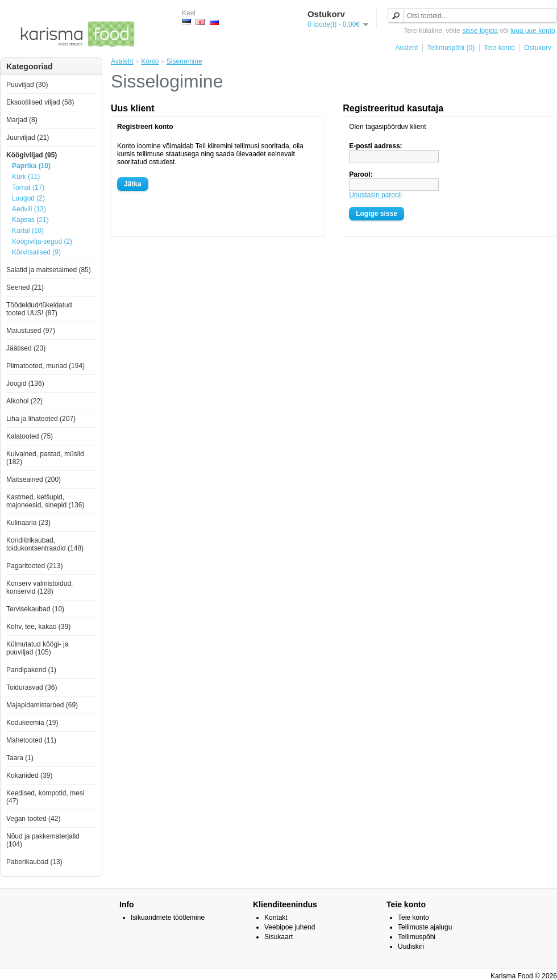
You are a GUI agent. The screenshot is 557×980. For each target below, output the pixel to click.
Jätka (133, 184)
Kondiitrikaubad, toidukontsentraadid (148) (45, 544)
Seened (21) (25, 287)
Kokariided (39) (29, 775)
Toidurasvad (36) (32, 687)
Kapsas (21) (30, 220)
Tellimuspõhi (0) (451, 48)
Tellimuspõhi (417, 937)
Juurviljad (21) (28, 137)
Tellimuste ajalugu (425, 927)
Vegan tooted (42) (33, 819)
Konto (150, 61)
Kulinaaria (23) (28, 523)
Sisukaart (278, 937)
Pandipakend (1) (31, 670)
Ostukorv (538, 48)
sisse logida (480, 31)
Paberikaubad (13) (34, 862)
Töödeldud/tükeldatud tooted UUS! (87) (39, 309)
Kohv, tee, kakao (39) (38, 627)
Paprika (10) (31, 166)
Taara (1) (20, 758)
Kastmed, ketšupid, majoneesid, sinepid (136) (45, 501)
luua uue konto (533, 31)
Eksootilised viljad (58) (40, 102)
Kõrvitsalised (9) (36, 252)
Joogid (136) (25, 383)
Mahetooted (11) (31, 740)
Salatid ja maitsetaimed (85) (49, 270)
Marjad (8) (22, 120)
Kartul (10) (28, 231)
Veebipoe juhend (290, 927)
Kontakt (276, 918)
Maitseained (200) (34, 479)
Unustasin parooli (375, 195)
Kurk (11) (26, 177)
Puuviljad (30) (27, 85)
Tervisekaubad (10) (35, 609)
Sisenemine (184, 61)
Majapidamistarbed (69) (42, 705)
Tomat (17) (28, 187)
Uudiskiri (411, 946)
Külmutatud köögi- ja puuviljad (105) (37, 648)
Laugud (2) (28, 198)
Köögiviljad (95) (32, 155)
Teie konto (499, 48)
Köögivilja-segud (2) (42, 241)
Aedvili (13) (29, 209)
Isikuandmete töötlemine (168, 918)
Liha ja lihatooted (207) (41, 419)
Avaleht (406, 48)
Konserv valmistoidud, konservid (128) (40, 587)
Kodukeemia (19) (32, 723)
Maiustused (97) (31, 331)
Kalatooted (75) (30, 436)
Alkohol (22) (24, 401)
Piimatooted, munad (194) (45, 366)
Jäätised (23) (26, 348)
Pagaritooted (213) (34, 566)
